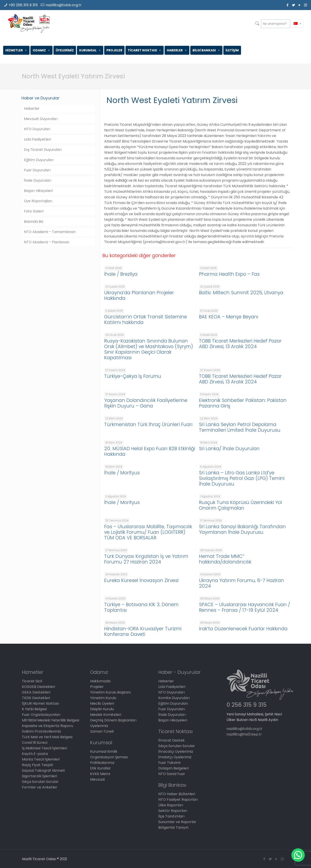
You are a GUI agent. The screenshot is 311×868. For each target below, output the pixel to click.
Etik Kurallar (100, 768)
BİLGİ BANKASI (206, 50)
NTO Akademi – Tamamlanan (50, 232)
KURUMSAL (90, 50)
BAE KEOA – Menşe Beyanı (229, 317)
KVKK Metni (100, 774)
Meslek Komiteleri (106, 715)
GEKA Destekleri (36, 692)
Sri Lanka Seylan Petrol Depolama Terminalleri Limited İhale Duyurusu (240, 427)
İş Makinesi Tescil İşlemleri (44, 748)
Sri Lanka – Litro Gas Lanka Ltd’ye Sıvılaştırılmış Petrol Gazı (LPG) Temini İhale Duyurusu (242, 478)
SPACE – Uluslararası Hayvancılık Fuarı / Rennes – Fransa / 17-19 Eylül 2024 (244, 607)
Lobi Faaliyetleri (37, 139)
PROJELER (114, 50)
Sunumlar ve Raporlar (177, 822)
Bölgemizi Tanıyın (173, 827)
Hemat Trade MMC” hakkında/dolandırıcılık (225, 559)
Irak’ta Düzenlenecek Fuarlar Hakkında (243, 629)
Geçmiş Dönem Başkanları (113, 720)
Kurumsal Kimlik (104, 751)
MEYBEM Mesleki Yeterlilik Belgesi (51, 720)
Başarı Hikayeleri (38, 191)
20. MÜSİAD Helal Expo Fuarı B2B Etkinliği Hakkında (150, 451)
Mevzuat (98, 779)
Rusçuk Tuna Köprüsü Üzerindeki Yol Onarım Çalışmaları (240, 505)
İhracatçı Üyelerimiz (176, 751)
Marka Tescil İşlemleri (41, 759)
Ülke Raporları (171, 805)
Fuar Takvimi (169, 763)
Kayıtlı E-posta (35, 754)
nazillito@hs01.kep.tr (244, 734)
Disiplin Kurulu (102, 709)
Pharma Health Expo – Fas (229, 274)
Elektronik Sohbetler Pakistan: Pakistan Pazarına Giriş (243, 403)
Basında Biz (34, 222)
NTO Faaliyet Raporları (178, 800)
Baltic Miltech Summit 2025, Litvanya (241, 293)
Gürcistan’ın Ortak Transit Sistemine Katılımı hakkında (146, 319)
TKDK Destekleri (36, 698)
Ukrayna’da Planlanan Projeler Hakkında (139, 295)
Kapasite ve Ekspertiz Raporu (48, 726)
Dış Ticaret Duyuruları (43, 150)
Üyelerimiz (99, 726)
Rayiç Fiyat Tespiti (37, 765)
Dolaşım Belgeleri (173, 768)
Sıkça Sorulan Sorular (40, 782)
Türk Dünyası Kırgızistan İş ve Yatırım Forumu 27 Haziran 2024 (146, 559)
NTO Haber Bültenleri (177, 794)
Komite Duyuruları (174, 698)
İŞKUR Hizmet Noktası (40, 703)
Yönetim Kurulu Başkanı (110, 692)
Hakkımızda (100, 681)
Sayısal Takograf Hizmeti (43, 770)
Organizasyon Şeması (109, 757)
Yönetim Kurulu (103, 698)
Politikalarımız (102, 763)
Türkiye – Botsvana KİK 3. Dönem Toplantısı (141, 607)
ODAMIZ (41, 50)
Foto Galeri (34, 211)
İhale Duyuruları (38, 180)
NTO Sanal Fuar (172, 774)
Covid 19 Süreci (35, 743)
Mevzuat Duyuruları (41, 119)
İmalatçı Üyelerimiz (175, 757)
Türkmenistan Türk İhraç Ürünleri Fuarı (148, 424)
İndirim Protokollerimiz (41, 731)
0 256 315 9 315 (246, 705)
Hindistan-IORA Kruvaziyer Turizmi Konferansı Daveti (143, 631)
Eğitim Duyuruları (39, 160)
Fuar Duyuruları (37, 170)
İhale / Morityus (122, 473)
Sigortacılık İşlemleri (39, 776)
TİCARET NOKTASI (145, 50)
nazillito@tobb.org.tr (64, 5)
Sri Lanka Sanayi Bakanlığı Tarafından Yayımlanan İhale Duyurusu (242, 529)
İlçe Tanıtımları (171, 816)
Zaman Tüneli (102, 731)
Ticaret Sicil (32, 681)
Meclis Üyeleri (102, 703)
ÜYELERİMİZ (65, 50)
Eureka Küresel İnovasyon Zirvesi (141, 580)
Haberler (32, 108)
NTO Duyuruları (37, 129)
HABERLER (177, 50)
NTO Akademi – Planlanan (47, 242)
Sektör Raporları (173, 811)
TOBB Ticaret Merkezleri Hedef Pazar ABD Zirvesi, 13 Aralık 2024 (240, 344)
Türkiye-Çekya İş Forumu (133, 376)
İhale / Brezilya (121, 274)
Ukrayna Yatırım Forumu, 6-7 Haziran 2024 (241, 583)
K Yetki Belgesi (34, 709)
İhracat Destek (171, 740)
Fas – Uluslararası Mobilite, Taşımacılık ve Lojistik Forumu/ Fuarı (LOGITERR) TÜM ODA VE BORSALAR (148, 532)
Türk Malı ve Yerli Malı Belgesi (47, 737)
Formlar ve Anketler (40, 787)
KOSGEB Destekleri (38, 687)
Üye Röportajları (38, 201)
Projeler (97, 687)
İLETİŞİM (232, 50)
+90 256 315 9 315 (23, 5)
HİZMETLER (16, 50)
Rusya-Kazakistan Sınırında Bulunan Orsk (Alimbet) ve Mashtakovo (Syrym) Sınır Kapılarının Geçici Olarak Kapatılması (149, 349)
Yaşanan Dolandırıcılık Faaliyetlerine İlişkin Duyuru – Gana (146, 403)
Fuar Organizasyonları (41, 715)
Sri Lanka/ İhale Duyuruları (229, 449)
